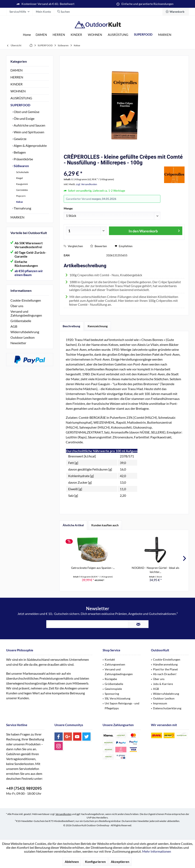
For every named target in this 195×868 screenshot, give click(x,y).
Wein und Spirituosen (29, 132)
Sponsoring (112, 694)
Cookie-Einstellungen (26, 300)
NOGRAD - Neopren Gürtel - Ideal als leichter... (155, 570)
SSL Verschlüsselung (117, 698)
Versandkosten (63, 814)
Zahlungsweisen (115, 664)
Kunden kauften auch (105, 525)
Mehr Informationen (157, 851)
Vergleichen (73, 246)
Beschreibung (71, 326)
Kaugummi (22, 184)
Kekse (19, 202)
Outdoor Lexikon (23, 337)
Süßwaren (21, 166)
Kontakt (110, 659)
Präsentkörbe (23, 159)
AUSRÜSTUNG (21, 98)
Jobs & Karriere (163, 684)
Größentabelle (21, 321)
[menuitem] (176, 12)
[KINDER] (76, 35)
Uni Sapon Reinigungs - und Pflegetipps (122, 706)
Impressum (160, 703)
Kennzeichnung (98, 326)
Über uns (17, 306)
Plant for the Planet (165, 669)
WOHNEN (18, 91)
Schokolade (22, 172)
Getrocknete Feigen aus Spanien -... (93, 568)
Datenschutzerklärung (167, 708)
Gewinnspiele (113, 689)
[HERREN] (59, 35)
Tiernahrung (22, 208)
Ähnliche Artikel (73, 525)
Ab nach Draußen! (165, 674)
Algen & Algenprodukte (30, 145)
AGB (14, 326)
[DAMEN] (41, 35)
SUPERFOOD (20, 105)
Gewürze (20, 139)
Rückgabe (111, 679)
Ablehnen (72, 862)
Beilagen (19, 152)
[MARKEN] (165, 35)
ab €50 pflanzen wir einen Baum (29, 273)
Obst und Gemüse (26, 112)
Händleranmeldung (165, 664)
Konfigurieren (95, 862)
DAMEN (16, 70)
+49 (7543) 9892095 (24, 788)
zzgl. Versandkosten (86, 184)
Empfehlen (124, 246)
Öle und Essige (24, 118)
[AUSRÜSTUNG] (118, 35)
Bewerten (99, 246)
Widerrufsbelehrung (25, 332)
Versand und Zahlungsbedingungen (26, 313)
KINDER (16, 84)
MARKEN (17, 217)
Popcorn (21, 196)
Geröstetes (22, 190)
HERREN (17, 77)
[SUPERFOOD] (143, 35)
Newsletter (18, 343)
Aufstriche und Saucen (29, 125)
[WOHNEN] (95, 35)
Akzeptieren (120, 862)
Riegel (19, 178)
